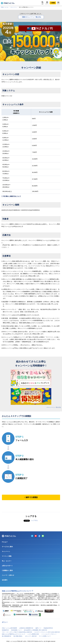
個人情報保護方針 (7, 636)
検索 (42, 3)
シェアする (34, 520)
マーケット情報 (7, 556)
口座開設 (53, 3)
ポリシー (5, 622)
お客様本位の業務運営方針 (26, 628)
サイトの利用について (45, 636)
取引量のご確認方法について (12, 196)
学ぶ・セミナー (7, 561)
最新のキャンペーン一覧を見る (32, 17)
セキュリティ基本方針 (31, 636)
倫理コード (38, 628)
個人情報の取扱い (18, 636)
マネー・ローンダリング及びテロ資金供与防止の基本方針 (17, 632)
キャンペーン (14, 7)
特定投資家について (16, 630)
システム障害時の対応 (33, 634)
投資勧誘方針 (5, 630)
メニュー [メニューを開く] (58, 3)
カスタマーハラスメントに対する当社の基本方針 (47, 632)
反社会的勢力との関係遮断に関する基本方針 (36, 630)
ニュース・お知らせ (8, 575)
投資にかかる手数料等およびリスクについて (16, 591)
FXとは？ (5, 542)
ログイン (47, 3)
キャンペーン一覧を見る (54, 407)
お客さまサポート (7, 566)
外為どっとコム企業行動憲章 (9, 628)
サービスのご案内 (7, 547)
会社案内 (5, 580)
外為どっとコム (5, 7)
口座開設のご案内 (7, 570)
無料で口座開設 (32, 497)
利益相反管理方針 (48, 628)
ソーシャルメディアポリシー (49, 634)
